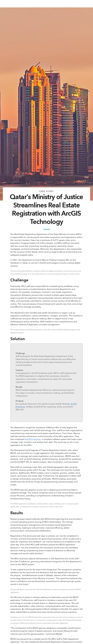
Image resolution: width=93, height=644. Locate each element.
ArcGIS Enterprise (33, 439)
